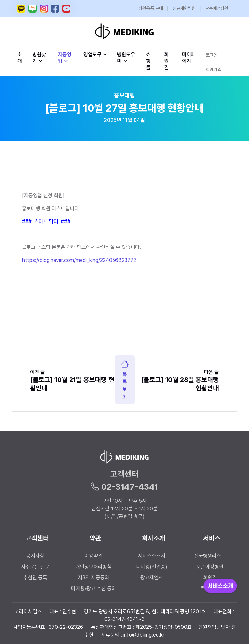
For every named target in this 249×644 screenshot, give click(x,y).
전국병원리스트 (210, 556)
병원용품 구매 (151, 8)
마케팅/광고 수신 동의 (94, 589)
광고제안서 (152, 578)
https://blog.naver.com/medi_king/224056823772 (79, 260)
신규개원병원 (184, 8)
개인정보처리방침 (93, 567)
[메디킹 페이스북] (55, 9)
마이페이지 (189, 58)
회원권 (166, 61)
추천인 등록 (35, 578)
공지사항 (35, 556)
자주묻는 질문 (35, 567)
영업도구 (92, 55)
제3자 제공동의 (94, 578)
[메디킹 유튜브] (66, 9)
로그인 (211, 55)
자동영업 (65, 58)
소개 (20, 58)
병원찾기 (39, 58)
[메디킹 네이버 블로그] (32, 9)
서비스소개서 (152, 556)
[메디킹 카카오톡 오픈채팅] (21, 9)
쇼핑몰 (148, 61)
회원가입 (213, 70)
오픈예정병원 (217, 8)
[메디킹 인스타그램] (44, 9)
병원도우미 (126, 58)
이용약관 (93, 556)
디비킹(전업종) (152, 567)
